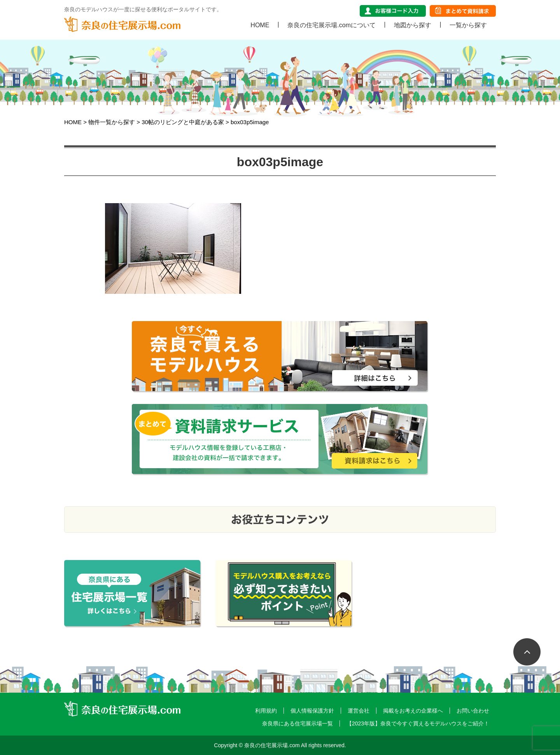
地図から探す (413, 25)
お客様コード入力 (393, 11)
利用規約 (266, 711)
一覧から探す (468, 25)
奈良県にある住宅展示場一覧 (297, 723)
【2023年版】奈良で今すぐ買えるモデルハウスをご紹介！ (418, 723)
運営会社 (359, 711)
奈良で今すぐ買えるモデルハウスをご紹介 (280, 357)
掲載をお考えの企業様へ (413, 711)
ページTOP (533, 658)
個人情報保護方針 (312, 711)
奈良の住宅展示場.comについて (332, 25)
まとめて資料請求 (463, 11)
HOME (260, 25)
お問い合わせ (473, 711)
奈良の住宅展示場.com (122, 24)
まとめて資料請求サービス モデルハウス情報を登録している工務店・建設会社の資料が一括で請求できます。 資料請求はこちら (280, 440)
